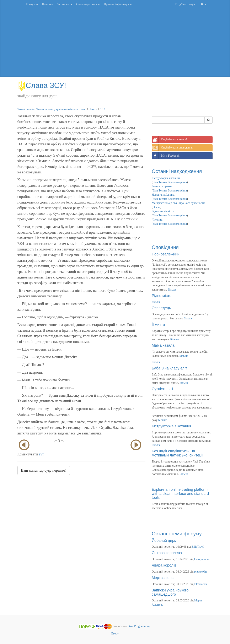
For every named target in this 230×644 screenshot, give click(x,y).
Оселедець (161, 308)
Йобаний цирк (164, 541)
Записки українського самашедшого (170, 592)
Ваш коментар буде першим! (44, 470)
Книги (93, 109)
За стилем (65, 4)
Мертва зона (163, 578)
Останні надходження (177, 171)
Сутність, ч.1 (163, 389)
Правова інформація (118, 4)
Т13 (103, 109)
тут (41, 454)
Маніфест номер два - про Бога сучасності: (178, 203)
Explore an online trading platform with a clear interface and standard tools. (180, 494)
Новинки (47, 4)
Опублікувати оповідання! (173, 148)
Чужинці (157, 220)
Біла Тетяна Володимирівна (170, 182)
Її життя (158, 325)
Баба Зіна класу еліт (169, 368)
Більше (172, 290)
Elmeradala (201, 584)
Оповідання (165, 247)
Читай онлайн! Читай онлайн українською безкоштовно (52, 109)
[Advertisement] (115, 44)
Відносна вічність (163, 211)
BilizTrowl (198, 547)
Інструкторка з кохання (166, 178)
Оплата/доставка (88, 4)
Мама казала (163, 345)
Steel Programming (139, 626)
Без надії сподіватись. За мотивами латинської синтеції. (178, 453)
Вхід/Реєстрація (185, 4)
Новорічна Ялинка (163, 195)
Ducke (157, 207)
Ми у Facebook (166, 156)
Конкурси (32, 4)
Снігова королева (167, 553)
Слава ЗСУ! (42, 85)
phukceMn (200, 572)
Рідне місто (162, 296)
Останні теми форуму (177, 534)
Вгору (115, 634)
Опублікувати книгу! (169, 140)
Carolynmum (202, 559)
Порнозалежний (165, 254)
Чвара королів (164, 565)
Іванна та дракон (162, 186)
